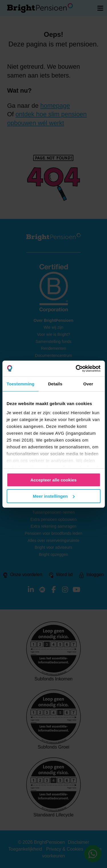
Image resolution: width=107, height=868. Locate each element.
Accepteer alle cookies (54, 480)
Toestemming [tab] (21, 384)
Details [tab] (55, 384)
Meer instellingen (54, 496)
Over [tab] (88, 384)
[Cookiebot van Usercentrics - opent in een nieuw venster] (76, 369)
